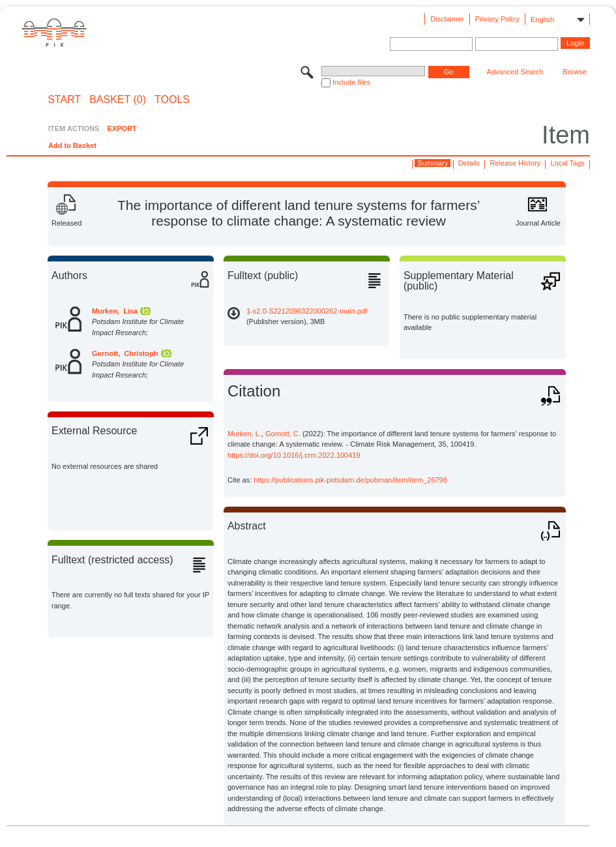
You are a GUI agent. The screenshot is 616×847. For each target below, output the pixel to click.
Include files (351, 82)
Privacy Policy (497, 19)
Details (469, 163)
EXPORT (122, 128)
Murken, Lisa (115, 311)
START (64, 100)
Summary (433, 163)
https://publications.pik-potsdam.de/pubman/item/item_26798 (350, 480)
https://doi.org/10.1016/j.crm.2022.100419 (294, 455)
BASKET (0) (118, 100)
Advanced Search (515, 72)
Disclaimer (447, 19)
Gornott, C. (283, 434)
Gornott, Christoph (125, 353)
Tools (172, 100)
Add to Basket (72, 145)
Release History (516, 163)
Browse (575, 72)
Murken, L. (244, 434)
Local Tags (567, 163)
